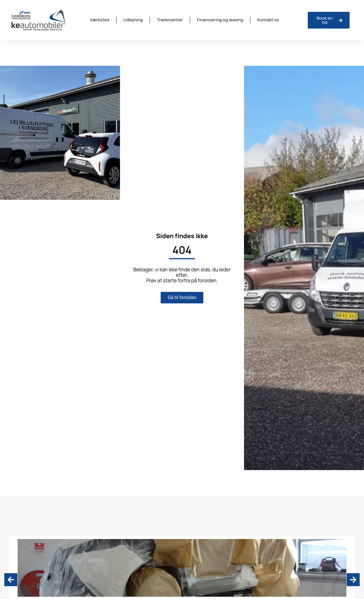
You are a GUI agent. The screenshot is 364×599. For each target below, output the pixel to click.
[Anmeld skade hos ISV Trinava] (329, 20)
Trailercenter (170, 20)
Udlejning (133, 20)
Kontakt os (268, 20)
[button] (11, 580)
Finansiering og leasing (220, 20)
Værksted (99, 20)
